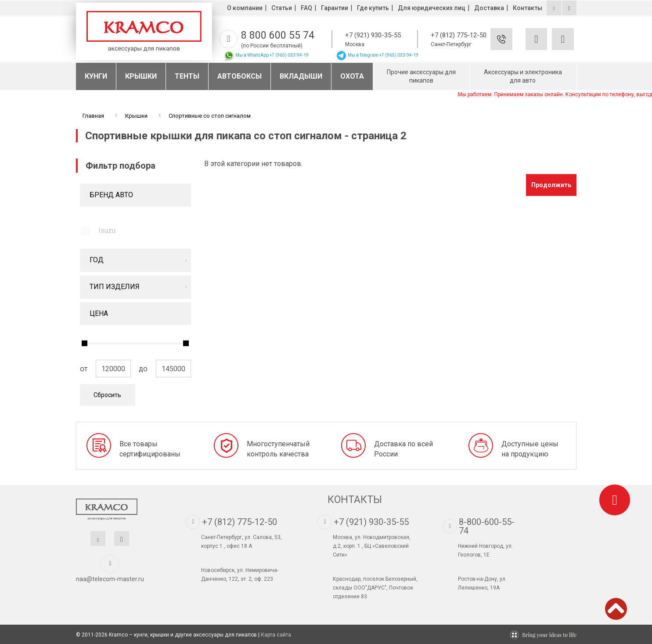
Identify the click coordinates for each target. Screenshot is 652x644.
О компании (245, 8)
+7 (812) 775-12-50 (459, 35)
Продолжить (551, 185)
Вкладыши (301, 76)
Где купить (373, 8)
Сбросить (107, 395)
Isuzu (107, 230)
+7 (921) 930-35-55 (373, 35)
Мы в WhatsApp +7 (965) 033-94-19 (266, 55)
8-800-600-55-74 (487, 526)
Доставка (489, 8)
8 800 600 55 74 (278, 35)
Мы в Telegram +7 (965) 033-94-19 (377, 55)
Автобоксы (240, 76)
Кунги (96, 76)
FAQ (306, 8)
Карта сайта (276, 635)
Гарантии (335, 8)
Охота (352, 76)
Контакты (528, 8)
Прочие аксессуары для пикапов (421, 76)
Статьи (282, 8)
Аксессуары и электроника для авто (523, 76)
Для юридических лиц (432, 8)
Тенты (187, 76)
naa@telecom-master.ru (110, 579)
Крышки (141, 76)
